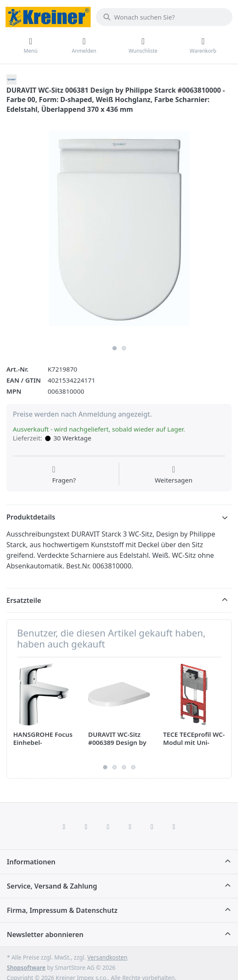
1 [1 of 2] (115, 348)
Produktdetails (31, 517)
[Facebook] (64, 827)
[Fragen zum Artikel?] (64, 475)
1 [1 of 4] (105, 767)
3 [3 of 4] (124, 767)
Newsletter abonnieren (45, 935)
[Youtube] (152, 827)
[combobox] (164, 17)
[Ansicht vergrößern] (119, 229)
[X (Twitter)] (86, 827)
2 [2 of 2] (124, 348)
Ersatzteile (24, 600)
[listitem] (119, 229)
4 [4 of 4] (133, 767)
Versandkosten (107, 957)
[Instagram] (108, 827)
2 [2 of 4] (115, 767)
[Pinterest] (174, 827)
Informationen (31, 862)
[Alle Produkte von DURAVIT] (11, 79)
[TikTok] (130, 827)
